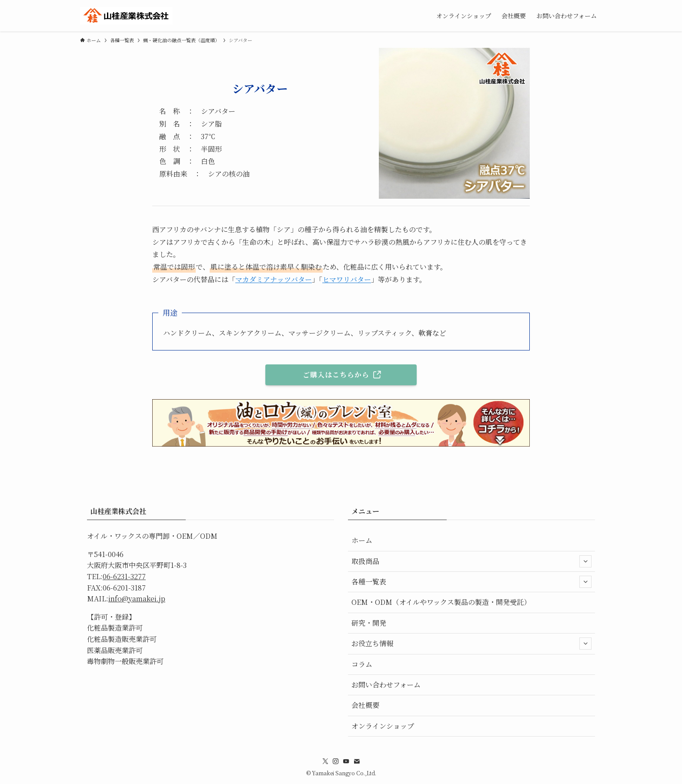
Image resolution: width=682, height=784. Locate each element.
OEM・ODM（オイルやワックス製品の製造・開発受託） (441, 602)
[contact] (357, 761)
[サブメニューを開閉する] (585, 561)
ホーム (362, 540)
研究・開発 (369, 623)
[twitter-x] (325, 761)
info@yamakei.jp (137, 599)
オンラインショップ (383, 726)
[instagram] (336, 761)
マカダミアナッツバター (274, 279)
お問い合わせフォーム (386, 685)
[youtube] (346, 761)
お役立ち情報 (471, 644)
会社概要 (365, 705)
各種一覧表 (471, 582)
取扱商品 (471, 561)
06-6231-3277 (124, 576)
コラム (362, 664)
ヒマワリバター (347, 279)
